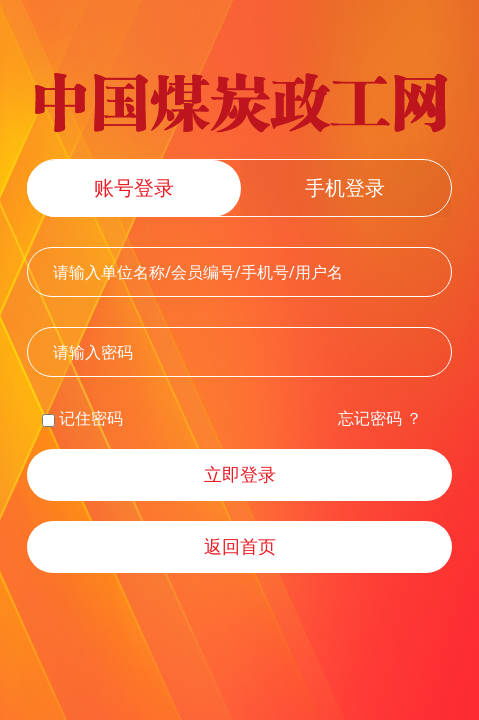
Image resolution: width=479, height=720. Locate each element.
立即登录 (240, 474)
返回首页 (240, 546)
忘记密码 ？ (380, 418)
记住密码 (82, 418)
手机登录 (345, 187)
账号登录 (134, 187)
